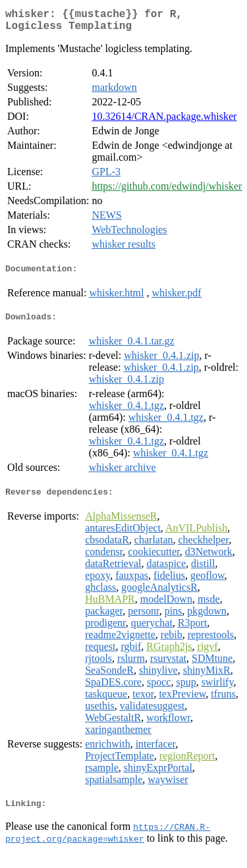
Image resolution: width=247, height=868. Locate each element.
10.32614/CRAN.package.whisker (164, 122)
